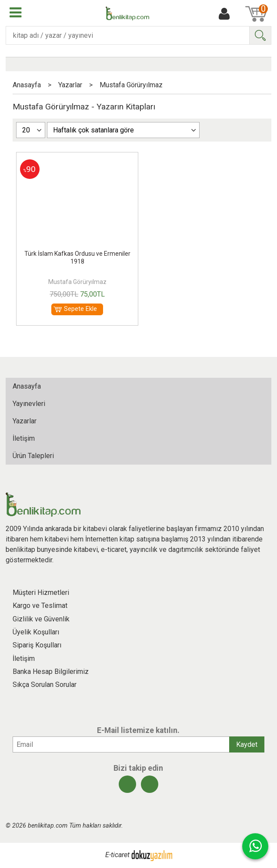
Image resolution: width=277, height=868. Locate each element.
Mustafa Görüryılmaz (77, 282)
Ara (260, 35)
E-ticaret (117, 855)
